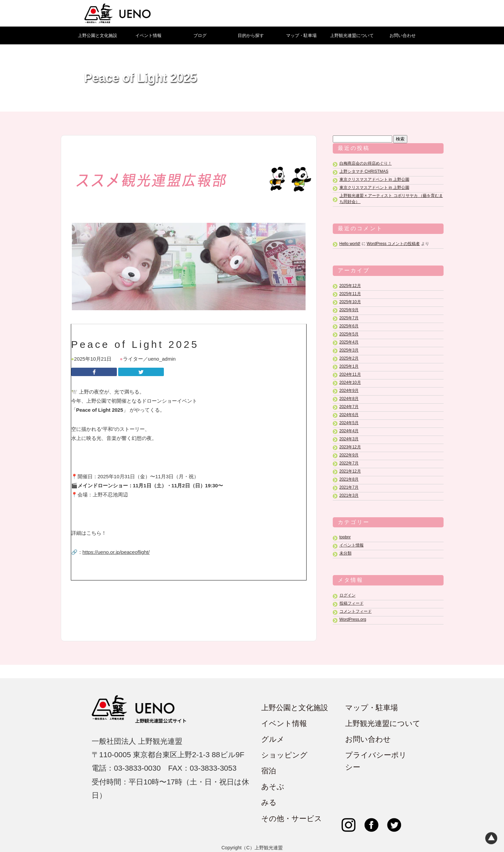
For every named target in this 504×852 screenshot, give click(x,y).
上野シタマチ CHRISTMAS (364, 171)
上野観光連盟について (352, 35)
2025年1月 (349, 366)
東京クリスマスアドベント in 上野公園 (374, 179)
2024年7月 (349, 407)
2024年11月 (350, 374)
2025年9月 (349, 310)
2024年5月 (349, 423)
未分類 (346, 554)
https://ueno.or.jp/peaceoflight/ (116, 552)
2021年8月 (349, 479)
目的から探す (251, 35)
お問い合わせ (403, 35)
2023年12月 (350, 447)
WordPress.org (353, 620)
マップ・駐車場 (301, 35)
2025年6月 (349, 326)
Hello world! (350, 244)
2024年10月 (350, 382)
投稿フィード (352, 604)
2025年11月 (350, 294)
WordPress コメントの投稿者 (393, 244)
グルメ (273, 740)
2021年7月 (349, 487)
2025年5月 (349, 334)
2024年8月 (349, 399)
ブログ (200, 35)
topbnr (345, 537)
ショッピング (284, 755)
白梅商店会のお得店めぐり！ (366, 163)
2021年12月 (350, 471)
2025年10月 (350, 302)
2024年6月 (349, 415)
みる (269, 803)
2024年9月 (349, 391)
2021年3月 (349, 495)
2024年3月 (349, 439)
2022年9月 (349, 455)
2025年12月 (350, 286)
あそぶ (273, 787)
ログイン (348, 596)
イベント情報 (148, 35)
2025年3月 (349, 350)
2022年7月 (349, 463)
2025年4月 (349, 342)
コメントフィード (356, 612)
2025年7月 (349, 318)
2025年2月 (349, 358)
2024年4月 (349, 431)
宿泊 (269, 771)
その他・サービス (292, 819)
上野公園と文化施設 (98, 35)
